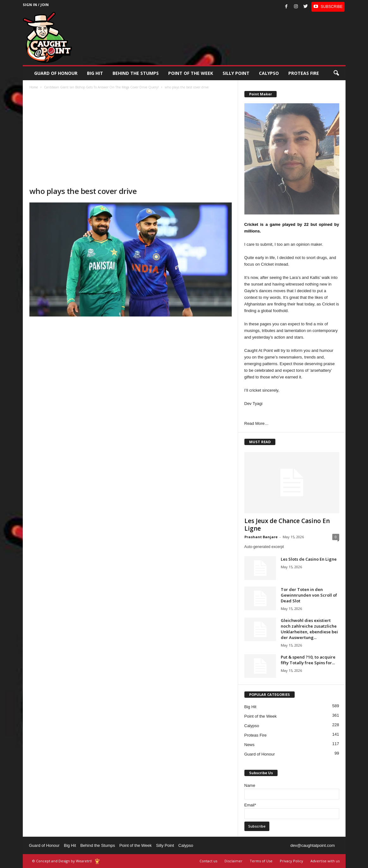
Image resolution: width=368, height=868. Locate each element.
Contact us (208, 861)
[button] (336, 73)
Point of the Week (191, 73)
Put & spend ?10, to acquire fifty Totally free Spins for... (308, 660)
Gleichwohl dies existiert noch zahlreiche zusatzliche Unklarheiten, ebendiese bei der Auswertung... (309, 629)
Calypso (269, 73)
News (250, 745)
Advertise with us (325, 861)
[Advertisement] (131, 139)
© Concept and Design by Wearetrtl (62, 861)
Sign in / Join (36, 5)
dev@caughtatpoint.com (312, 845)
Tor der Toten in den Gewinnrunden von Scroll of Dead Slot (309, 595)
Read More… (257, 423)
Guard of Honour (56, 73)
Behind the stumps (136, 73)
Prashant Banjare (261, 537)
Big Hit (95, 73)
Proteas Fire (304, 73)
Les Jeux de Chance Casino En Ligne (287, 525)
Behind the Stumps (98, 845)
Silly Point (236, 73)
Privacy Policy (291, 861)
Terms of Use (261, 861)
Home (34, 87)
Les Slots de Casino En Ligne (309, 559)
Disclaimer (233, 861)
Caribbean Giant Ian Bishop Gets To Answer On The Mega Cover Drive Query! (101, 87)
